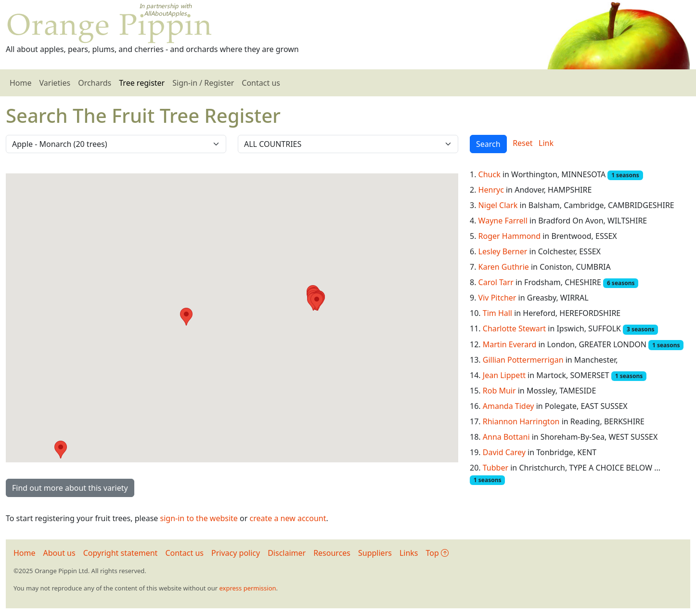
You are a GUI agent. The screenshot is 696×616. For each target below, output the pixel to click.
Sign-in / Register (203, 83)
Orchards (95, 83)
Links (409, 553)
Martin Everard (510, 344)
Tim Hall (497, 313)
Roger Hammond (509, 236)
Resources (332, 553)
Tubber (496, 468)
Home (21, 83)
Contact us (261, 83)
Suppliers (375, 553)
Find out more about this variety (70, 488)
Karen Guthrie (504, 267)
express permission (247, 588)
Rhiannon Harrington (521, 421)
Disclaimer (287, 553)
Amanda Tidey (509, 406)
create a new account (288, 518)
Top (437, 553)
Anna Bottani (506, 437)
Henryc (491, 190)
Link (546, 143)
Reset (522, 143)
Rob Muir (499, 391)
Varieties (55, 83)
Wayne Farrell (503, 221)
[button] (186, 317)
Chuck (490, 174)
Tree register (142, 83)
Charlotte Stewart (514, 328)
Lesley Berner (503, 251)
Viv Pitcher (497, 298)
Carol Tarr (496, 282)
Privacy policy (236, 553)
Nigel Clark (498, 205)
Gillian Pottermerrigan (523, 360)
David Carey (504, 452)
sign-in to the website (199, 518)
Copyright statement (121, 553)
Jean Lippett (504, 375)
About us (59, 553)
